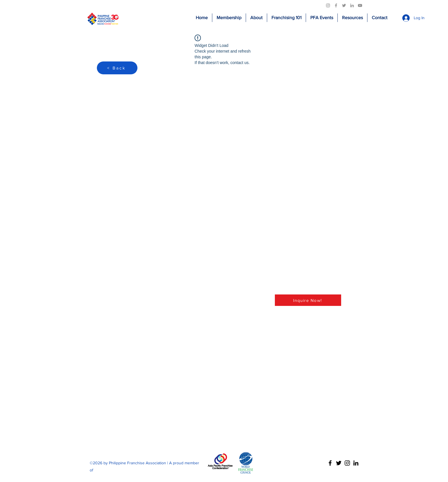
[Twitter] (344, 5)
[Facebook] (336, 5)
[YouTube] (360, 5)
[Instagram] (328, 5)
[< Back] (117, 68)
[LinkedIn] (352, 5)
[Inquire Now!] (308, 300)
